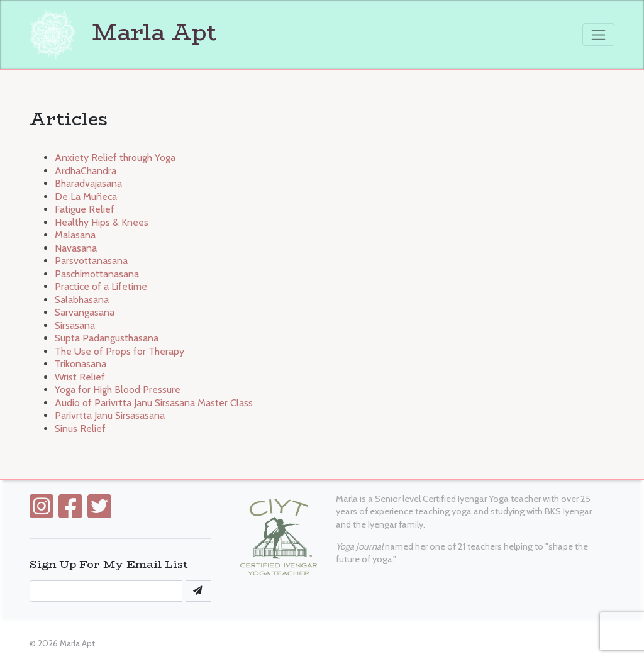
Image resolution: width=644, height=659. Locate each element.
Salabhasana (82, 300)
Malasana (75, 235)
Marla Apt (123, 32)
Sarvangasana (85, 312)
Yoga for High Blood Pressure (118, 390)
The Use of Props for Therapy (119, 351)
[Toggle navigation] (598, 35)
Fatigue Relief (85, 209)
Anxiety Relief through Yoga (115, 158)
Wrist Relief (80, 377)
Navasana (76, 248)
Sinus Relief (80, 429)
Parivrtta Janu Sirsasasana (110, 415)
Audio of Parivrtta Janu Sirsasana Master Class (154, 403)
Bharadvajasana (88, 183)
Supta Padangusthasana (107, 338)
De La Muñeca (86, 197)
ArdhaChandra (86, 171)
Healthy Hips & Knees (102, 222)
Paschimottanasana (97, 274)
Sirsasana (75, 325)
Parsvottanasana (91, 261)
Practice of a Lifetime (101, 286)
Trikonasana (80, 364)
